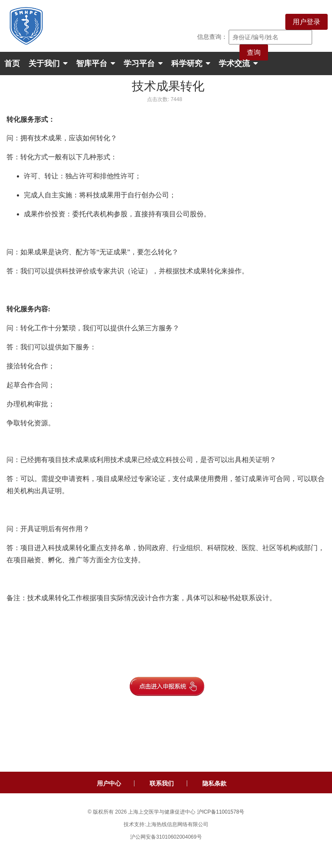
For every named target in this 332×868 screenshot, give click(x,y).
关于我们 (48, 63)
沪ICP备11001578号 (221, 812)
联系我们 (162, 783)
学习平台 (143, 63)
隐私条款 (214, 783)
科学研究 (191, 63)
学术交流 (238, 63)
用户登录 (306, 22)
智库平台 (96, 63)
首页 (12, 63)
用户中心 (109, 783)
